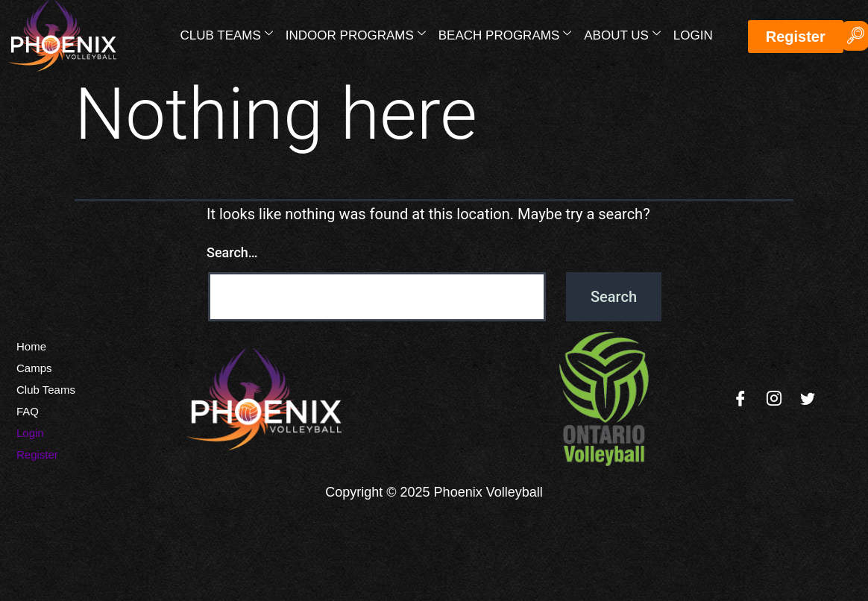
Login (693, 35)
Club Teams (227, 34)
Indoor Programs (356, 34)
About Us (622, 34)
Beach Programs (505, 34)
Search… (232, 252)
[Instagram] (774, 399)
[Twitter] (808, 399)
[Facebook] (740, 399)
